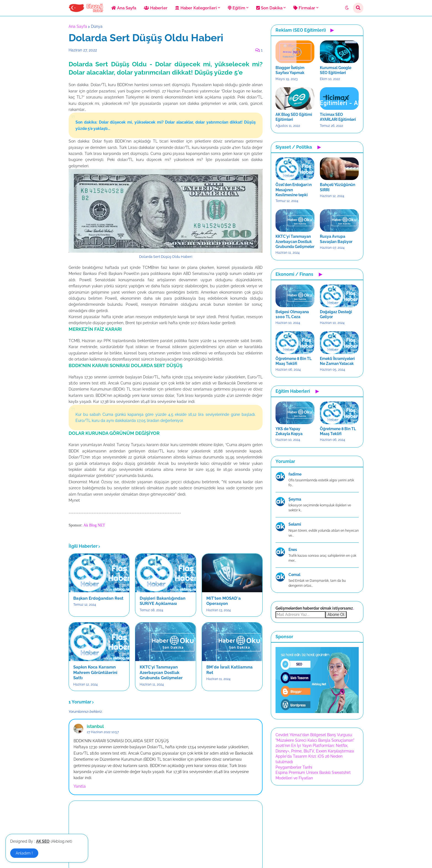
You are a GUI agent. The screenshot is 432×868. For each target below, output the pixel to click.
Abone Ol (336, 615)
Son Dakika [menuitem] (269, 8)
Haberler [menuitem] (156, 8)
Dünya (97, 26)
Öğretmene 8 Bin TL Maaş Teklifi (294, 361)
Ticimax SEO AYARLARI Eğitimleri (338, 117)
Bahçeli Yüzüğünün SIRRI (337, 187)
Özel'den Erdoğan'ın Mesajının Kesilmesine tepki (294, 190)
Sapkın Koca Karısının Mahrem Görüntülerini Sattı (95, 672)
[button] (347, 8)
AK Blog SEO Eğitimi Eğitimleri (294, 117)
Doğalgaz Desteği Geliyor (336, 314)
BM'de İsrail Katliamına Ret (229, 670)
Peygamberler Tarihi (294, 767)
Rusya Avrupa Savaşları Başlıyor (336, 239)
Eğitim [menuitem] (237, 8)
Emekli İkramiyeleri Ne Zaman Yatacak (337, 361)
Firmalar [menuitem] (304, 8)
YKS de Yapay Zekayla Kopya (289, 431)
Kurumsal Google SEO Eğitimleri (336, 70)
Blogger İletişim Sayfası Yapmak (290, 70)
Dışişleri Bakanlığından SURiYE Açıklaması (163, 601)
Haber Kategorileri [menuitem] (196, 8)
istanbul (95, 726)
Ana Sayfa (78, 26)
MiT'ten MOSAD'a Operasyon (224, 601)
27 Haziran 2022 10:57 (103, 732)
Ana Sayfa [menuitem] (124, 8)
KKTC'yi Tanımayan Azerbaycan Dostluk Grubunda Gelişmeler (161, 672)
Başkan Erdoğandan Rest (98, 598)
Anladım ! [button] (24, 853)
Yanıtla (80, 786)
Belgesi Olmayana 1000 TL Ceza (292, 314)
